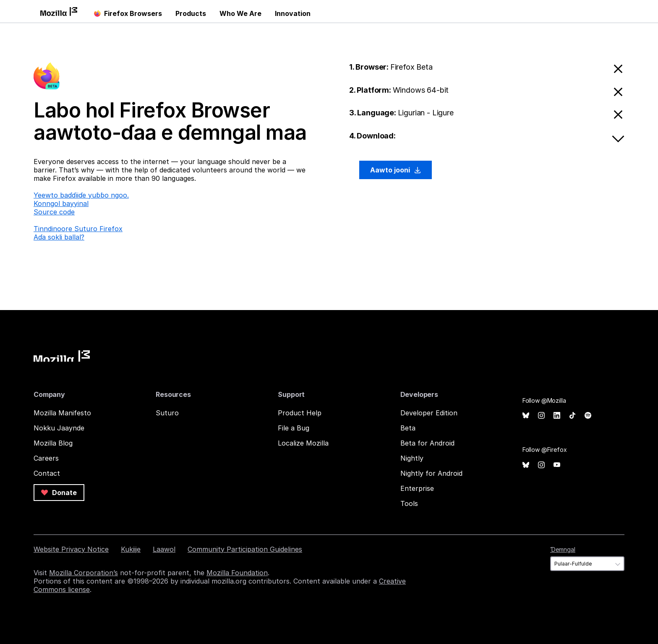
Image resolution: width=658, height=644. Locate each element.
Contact (47, 473)
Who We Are (240, 13)
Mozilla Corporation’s (84, 573)
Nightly (412, 458)
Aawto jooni (396, 170)
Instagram (541, 416)
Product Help (300, 413)
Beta (408, 428)
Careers (46, 458)
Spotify (588, 416)
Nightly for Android (431, 473)
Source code (54, 212)
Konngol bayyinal (61, 203)
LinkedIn (557, 416)
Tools (409, 503)
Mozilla (62, 356)
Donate (59, 493)
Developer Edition (429, 413)
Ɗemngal (563, 549)
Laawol (164, 549)
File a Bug (294, 428)
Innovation (293, 13)
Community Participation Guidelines (245, 549)
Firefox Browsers (128, 13)
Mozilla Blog (53, 443)
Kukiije (131, 549)
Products (191, 13)
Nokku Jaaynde (59, 428)
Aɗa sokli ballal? (59, 237)
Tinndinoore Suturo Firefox (78, 229)
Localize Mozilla (303, 443)
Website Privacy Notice (71, 549)
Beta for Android (427, 443)
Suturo (167, 413)
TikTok (572, 416)
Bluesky (526, 416)
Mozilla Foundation (237, 573)
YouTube (557, 465)
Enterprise (417, 488)
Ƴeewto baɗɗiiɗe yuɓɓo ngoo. (81, 195)
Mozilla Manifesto (62, 413)
